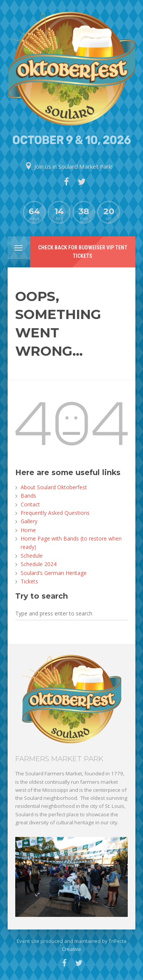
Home (28, 530)
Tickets (29, 581)
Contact (30, 504)
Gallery (29, 521)
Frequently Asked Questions (55, 513)
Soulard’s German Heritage (54, 573)
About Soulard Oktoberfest (54, 487)
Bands (28, 496)
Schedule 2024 (39, 564)
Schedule (32, 556)
